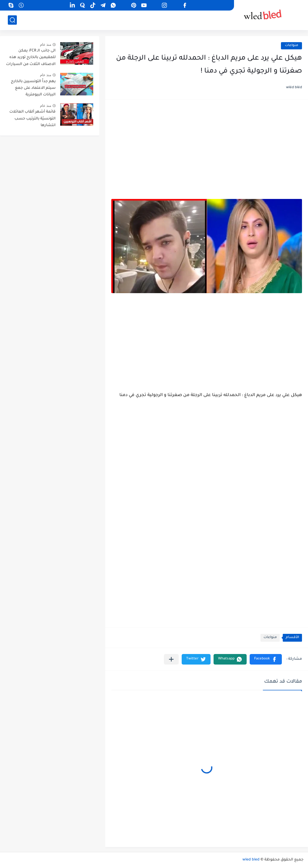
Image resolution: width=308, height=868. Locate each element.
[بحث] (12, 20)
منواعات (291, 46)
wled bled (251, 860)
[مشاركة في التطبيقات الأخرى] (171, 659)
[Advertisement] (207, 152)
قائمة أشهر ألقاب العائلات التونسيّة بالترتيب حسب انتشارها (32, 119)
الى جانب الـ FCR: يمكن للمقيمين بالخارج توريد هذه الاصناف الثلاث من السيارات (31, 58)
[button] (266, 659)
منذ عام (46, 45)
